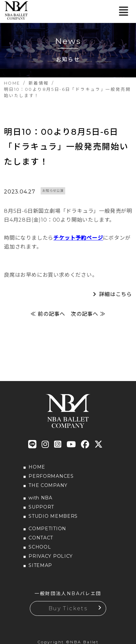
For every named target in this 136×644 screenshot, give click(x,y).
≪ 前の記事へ (48, 314)
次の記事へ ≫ (88, 314)
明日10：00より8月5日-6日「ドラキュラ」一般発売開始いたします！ (66, 147)
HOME (37, 467)
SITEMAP (40, 565)
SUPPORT (41, 507)
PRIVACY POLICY (51, 556)
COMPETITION (47, 529)
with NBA (40, 498)
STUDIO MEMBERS (53, 516)
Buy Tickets (68, 608)
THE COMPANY (48, 485)
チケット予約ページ (78, 238)
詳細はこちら (116, 294)
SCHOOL (40, 547)
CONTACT (41, 538)
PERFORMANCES (51, 476)
